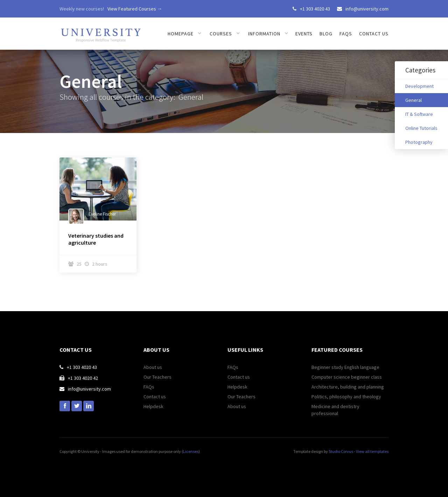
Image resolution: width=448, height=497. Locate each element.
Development (419, 86)
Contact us (374, 34)
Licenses (191, 451)
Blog (326, 34)
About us (153, 367)
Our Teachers (157, 377)
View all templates (372, 451)
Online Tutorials (421, 128)
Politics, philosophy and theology (346, 397)
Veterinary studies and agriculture (96, 239)
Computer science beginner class (347, 377)
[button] (185, 34)
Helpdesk (153, 406)
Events (304, 34)
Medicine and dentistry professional (335, 410)
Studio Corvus (341, 451)
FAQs (346, 34)
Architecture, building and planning (348, 387)
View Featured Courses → (135, 9)
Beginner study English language (345, 367)
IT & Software (419, 114)
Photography (419, 142)
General (414, 100)
